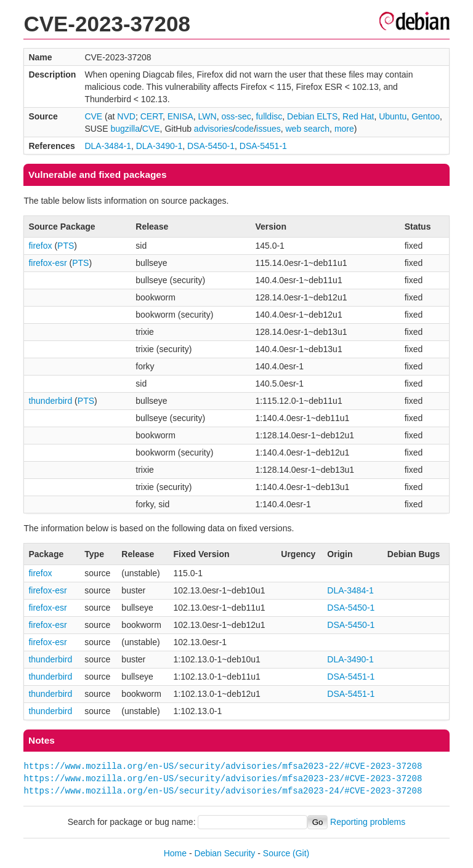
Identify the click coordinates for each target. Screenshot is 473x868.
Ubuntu (393, 116)
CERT (152, 116)
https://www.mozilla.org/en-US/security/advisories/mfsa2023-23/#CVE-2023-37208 (223, 778)
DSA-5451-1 (263, 146)
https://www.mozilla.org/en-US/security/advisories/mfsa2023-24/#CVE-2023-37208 (223, 791)
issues (269, 129)
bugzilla (125, 129)
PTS (66, 246)
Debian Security (225, 853)
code (245, 129)
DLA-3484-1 (108, 146)
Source (277, 853)
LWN (208, 116)
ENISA (180, 116)
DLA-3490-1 (160, 146)
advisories (213, 129)
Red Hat (358, 116)
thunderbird (50, 401)
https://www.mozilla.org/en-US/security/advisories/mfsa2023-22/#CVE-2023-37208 (223, 766)
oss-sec (236, 116)
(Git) (301, 853)
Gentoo (426, 116)
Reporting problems (368, 822)
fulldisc (269, 116)
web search (308, 129)
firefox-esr (47, 263)
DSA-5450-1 (211, 146)
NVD (126, 116)
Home (175, 853)
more (344, 129)
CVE (93, 116)
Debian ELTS (312, 116)
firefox (40, 246)
